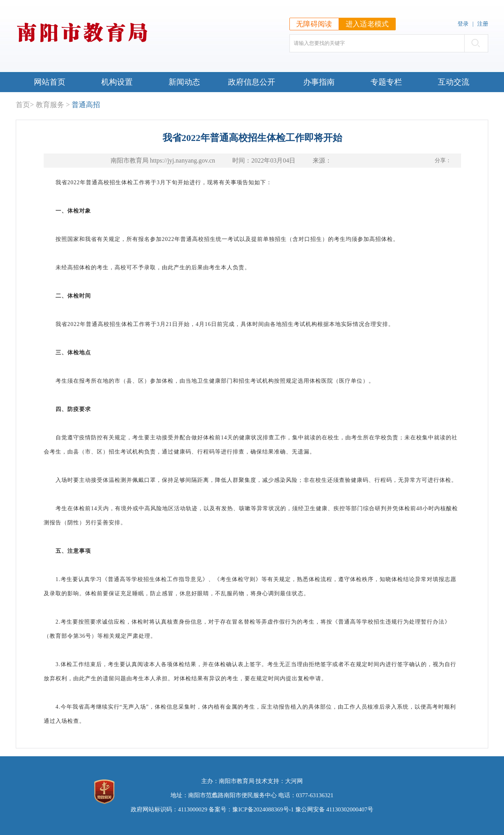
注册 (483, 24)
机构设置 (117, 82)
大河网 (294, 781)
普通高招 (86, 105)
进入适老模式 (367, 24)
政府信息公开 (252, 82)
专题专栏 (386, 82)
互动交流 (454, 82)
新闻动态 (184, 82)
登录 (463, 24)
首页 (23, 105)
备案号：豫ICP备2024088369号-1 (251, 809)
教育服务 (50, 105)
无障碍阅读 (314, 24)
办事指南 (319, 82)
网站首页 (50, 82)
